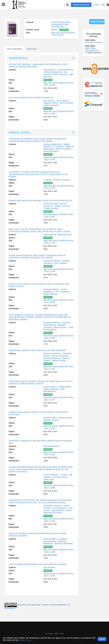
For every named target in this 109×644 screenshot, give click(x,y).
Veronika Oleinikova (52, 358)
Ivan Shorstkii (49, 567)
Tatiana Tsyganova (52, 389)
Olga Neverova (58, 510)
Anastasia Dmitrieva (52, 323)
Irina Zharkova (63, 101)
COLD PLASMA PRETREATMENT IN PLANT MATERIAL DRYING (37, 564)
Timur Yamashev (62, 292)
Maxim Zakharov (60, 74)
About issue (32, 49)
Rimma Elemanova (52, 446)
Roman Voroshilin (51, 204)
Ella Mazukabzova (54, 390)
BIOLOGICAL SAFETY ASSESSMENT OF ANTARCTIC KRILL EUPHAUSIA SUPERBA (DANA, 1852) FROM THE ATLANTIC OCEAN (39, 230)
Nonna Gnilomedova (53, 353)
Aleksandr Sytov (64, 235)
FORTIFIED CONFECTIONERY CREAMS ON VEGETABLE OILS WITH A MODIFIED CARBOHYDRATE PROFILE (41, 382)
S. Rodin (64, 475)
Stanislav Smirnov (51, 420)
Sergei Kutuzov (60, 327)
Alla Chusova (49, 101)
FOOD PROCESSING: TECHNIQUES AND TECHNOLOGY (61, 25)
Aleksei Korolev (66, 418)
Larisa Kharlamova (65, 70)
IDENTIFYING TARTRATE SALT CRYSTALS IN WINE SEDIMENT (37, 350)
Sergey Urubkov (51, 418)
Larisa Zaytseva (51, 387)
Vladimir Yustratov (62, 206)
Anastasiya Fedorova (53, 506)
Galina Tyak (49, 479)
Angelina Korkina (51, 103)
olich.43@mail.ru (92, 50)
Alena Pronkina (66, 103)
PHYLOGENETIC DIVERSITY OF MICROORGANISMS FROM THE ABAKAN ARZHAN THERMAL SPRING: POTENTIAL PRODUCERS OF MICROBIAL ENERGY (40, 317)
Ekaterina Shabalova (64, 543)
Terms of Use (25, 640)
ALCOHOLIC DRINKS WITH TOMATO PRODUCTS (31, 98)
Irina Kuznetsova (60, 477)
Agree (102, 639)
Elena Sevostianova (53, 72)
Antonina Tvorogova (61, 180)
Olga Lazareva (50, 235)
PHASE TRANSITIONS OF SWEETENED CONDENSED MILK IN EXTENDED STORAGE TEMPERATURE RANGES (37, 257)
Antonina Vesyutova (60, 356)
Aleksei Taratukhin (64, 149)
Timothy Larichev (51, 208)
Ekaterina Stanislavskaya (56, 540)
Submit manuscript (81, 5)
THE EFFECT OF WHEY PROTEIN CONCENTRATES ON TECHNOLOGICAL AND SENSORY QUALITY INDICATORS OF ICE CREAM (38, 174)
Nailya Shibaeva (50, 294)
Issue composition (14, 49)
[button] (3, 4)
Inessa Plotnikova (51, 151)
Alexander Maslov (51, 289)
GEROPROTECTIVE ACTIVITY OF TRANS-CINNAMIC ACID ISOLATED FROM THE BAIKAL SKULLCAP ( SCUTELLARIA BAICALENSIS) (40, 501)
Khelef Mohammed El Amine (57, 512)
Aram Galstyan (61, 263)
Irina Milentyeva (60, 508)
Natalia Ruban (65, 387)
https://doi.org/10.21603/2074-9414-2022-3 (63, 34)
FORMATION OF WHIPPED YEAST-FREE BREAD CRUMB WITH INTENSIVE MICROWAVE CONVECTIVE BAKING (37, 140)
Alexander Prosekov (93, 42)
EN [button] (103, 5)
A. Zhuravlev (59, 146)
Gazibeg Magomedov (53, 144)
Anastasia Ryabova (52, 261)
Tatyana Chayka (59, 360)
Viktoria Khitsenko (51, 105)
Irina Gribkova (50, 70)
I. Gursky (48, 180)
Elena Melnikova (51, 539)
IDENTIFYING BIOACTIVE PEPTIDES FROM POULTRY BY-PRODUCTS (41, 201)
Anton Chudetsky (51, 475)
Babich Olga (90, 48)
